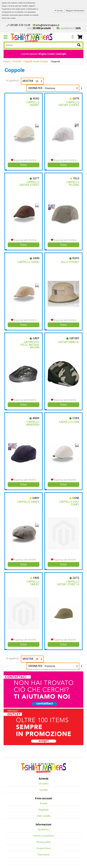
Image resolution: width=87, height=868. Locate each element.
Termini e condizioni (44, 830)
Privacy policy (43, 837)
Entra (24, 164)
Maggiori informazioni (75, 10)
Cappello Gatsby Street (29, 183)
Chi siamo (44, 778)
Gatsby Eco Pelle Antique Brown (30, 342)
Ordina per (35, 88)
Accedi (44, 798)
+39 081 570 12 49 (18, 25)
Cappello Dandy (28, 498)
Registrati (44, 804)
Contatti (44, 785)
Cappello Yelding (73, 183)
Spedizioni (43, 824)
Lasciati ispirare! (43, 54)
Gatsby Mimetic (68, 340)
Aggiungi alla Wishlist (24, 159)
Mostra (33, 81)
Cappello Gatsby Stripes (69, 104)
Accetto (59, 10)
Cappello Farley (33, 579)
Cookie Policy (43, 843)
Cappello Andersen (33, 420)
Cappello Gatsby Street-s (68, 579)
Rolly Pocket (70, 261)
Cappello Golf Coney (69, 499)
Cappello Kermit (33, 104)
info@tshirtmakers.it (46, 25)
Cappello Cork (69, 419)
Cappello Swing (28, 261)
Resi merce (43, 849)
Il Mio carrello (44, 811)
